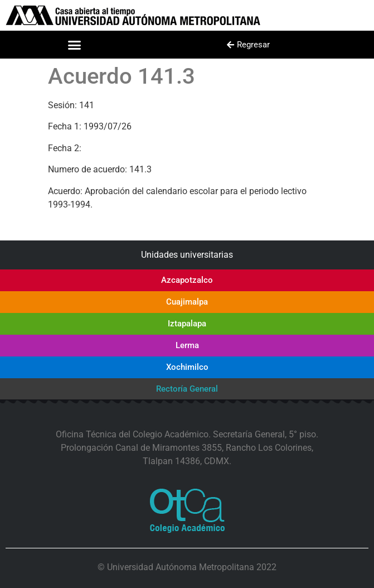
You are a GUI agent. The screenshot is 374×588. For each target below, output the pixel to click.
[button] (75, 45)
